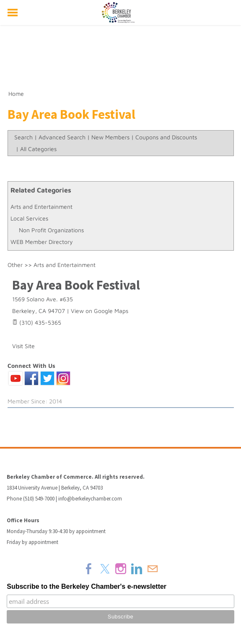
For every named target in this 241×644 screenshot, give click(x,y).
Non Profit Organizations (51, 230)
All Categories (38, 149)
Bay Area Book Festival (76, 285)
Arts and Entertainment (41, 207)
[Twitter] (105, 569)
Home (16, 94)
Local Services (29, 218)
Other (15, 265)
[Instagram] (121, 569)
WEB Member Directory (42, 242)
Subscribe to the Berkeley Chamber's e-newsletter (87, 586)
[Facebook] (89, 569)
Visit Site (23, 346)
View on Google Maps (100, 311)
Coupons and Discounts (166, 137)
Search (23, 137)
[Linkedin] (137, 569)
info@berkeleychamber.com (90, 499)
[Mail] (153, 569)
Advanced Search (62, 137)
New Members (110, 137)
